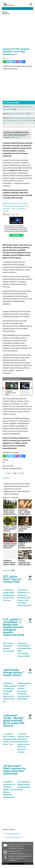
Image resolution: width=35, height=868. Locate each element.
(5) (30, 605)
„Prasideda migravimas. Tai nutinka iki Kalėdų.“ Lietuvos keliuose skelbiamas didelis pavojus (10, 789)
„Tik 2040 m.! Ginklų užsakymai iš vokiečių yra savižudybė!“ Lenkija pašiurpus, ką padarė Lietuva (10, 691)
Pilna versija (5, 864)
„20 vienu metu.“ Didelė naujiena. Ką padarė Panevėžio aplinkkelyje (14, 770)
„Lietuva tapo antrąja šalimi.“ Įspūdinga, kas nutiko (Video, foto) (9, 595)
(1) (30, 621)
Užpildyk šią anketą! (16, 137)
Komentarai (9, 570)
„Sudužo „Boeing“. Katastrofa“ (20, 114)
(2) (9, 600)
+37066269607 (13, 860)
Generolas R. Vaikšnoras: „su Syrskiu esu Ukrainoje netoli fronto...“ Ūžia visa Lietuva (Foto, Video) (24, 598)
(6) (30, 717)
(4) (30, 578)
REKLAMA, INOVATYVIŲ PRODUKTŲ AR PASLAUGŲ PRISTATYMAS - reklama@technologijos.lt (20, 846)
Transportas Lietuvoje (14, 837)
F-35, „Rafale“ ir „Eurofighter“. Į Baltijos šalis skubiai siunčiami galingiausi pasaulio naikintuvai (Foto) (14, 627)
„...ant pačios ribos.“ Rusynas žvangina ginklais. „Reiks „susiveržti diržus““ (10, 739)
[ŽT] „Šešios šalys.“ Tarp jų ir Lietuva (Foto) (12, 579)
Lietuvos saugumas (13, 834)
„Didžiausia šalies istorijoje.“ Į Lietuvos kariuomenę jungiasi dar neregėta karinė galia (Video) (24, 691)
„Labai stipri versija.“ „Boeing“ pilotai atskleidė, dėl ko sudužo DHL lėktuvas (14, 720)
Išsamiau (16, 235)
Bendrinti (6, 478)
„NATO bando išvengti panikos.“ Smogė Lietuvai (14, 672)
